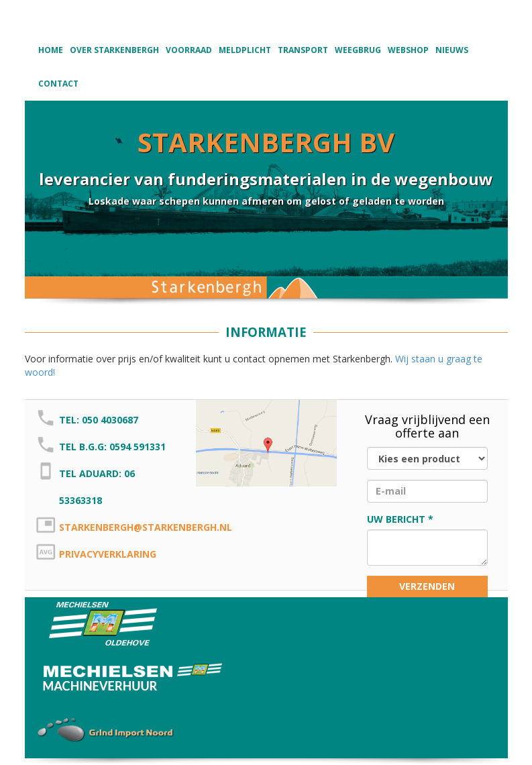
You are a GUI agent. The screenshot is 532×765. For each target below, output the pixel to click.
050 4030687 (110, 420)
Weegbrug (358, 50)
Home (51, 50)
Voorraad (189, 50)
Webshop (408, 50)
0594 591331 (138, 447)
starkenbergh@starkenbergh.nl (146, 527)
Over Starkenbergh (114, 50)
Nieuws (452, 50)
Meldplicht (245, 50)
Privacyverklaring (108, 554)
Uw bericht (396, 519)
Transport (303, 50)
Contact (58, 84)
